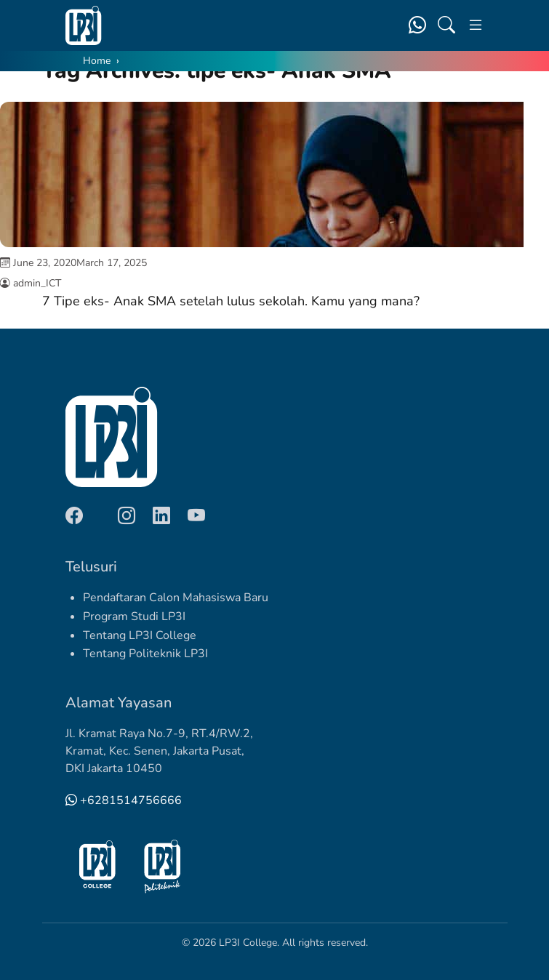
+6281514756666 (124, 800)
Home (97, 61)
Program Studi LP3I (134, 616)
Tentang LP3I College (140, 635)
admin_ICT (37, 283)
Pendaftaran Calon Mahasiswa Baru (176, 598)
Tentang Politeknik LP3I (145, 654)
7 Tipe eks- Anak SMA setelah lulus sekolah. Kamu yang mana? (231, 301)
